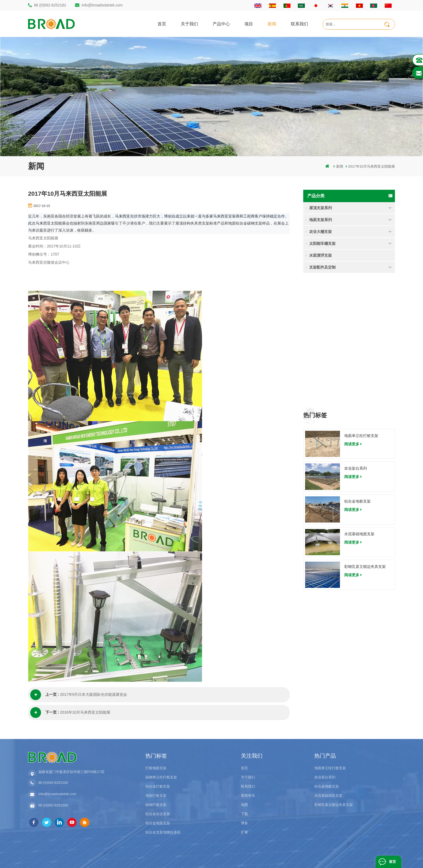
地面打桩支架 (156, 796)
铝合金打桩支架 (158, 786)
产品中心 (221, 24)
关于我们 (189, 24)
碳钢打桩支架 (156, 805)
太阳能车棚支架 (322, 243)
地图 (244, 805)
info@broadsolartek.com (102, 5)
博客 (244, 823)
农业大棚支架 (320, 232)
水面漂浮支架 (320, 255)
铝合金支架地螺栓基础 (163, 832)
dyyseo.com (276, 856)
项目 (249, 24)
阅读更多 (353, 318)
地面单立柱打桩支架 (361, 310)
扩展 (244, 832)
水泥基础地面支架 (359, 408)
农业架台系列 (356, 343)
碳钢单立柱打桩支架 (161, 777)
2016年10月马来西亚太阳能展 (85, 713)
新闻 (272, 24)
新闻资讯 (248, 796)
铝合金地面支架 (158, 823)
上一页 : (45, 695)
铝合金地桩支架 (357, 375)
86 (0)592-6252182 (50, 5)
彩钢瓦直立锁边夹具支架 (365, 441)
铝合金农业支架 (158, 814)
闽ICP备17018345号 (248, 856)
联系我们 (299, 24)
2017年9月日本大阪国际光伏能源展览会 (94, 695)
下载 (244, 814)
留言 (393, 862)
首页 (162, 24)
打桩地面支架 (156, 768)
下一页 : (45, 713)
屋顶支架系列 (320, 208)
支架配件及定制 (322, 267)
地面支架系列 (320, 220)
